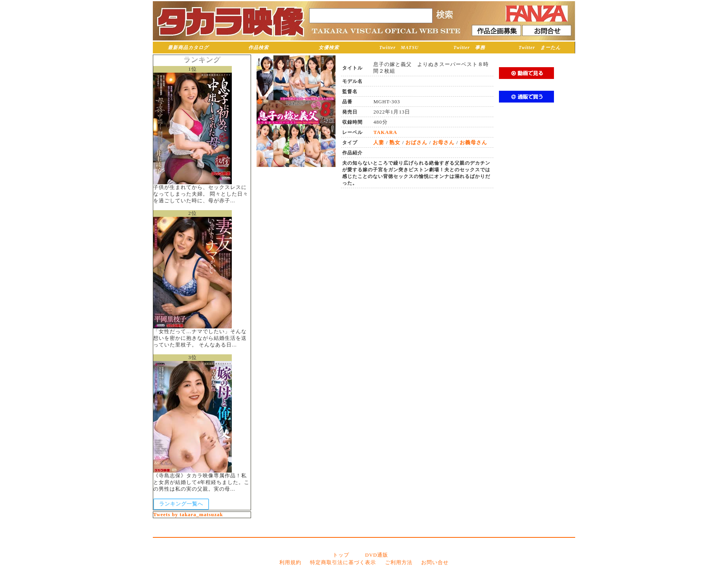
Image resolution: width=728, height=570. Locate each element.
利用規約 (290, 563)
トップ (341, 555)
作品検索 (259, 48)
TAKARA (385, 132)
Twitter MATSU (399, 48)
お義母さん (473, 143)
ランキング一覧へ (181, 504)
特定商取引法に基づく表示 (343, 563)
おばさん (416, 143)
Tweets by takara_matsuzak (188, 515)
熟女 (395, 143)
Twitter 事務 (469, 48)
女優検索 (329, 48)
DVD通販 (377, 555)
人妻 (379, 143)
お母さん (444, 143)
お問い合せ (435, 563)
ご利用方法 (399, 563)
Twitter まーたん (540, 48)
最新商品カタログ (188, 48)
